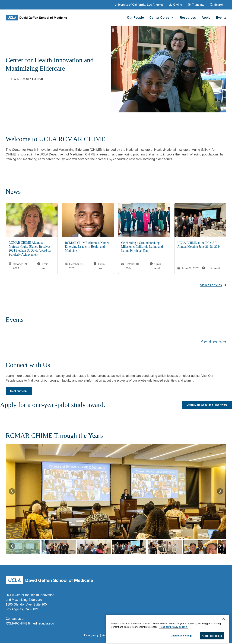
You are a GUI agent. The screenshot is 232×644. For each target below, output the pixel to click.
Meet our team (20, 391)
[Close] (224, 627)
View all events (214, 341)
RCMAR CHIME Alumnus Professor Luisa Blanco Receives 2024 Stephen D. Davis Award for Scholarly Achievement (30, 249)
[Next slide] (220, 492)
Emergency (91, 636)
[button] (196, 5)
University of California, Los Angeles (139, 5)
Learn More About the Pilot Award (205, 405)
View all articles (213, 285)
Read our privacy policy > (174, 635)
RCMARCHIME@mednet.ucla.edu (30, 624)
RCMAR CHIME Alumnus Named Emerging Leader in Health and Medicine (87, 247)
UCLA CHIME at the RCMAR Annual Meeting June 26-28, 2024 (199, 245)
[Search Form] (217, 5)
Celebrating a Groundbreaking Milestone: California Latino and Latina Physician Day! (142, 247)
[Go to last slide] (12, 492)
